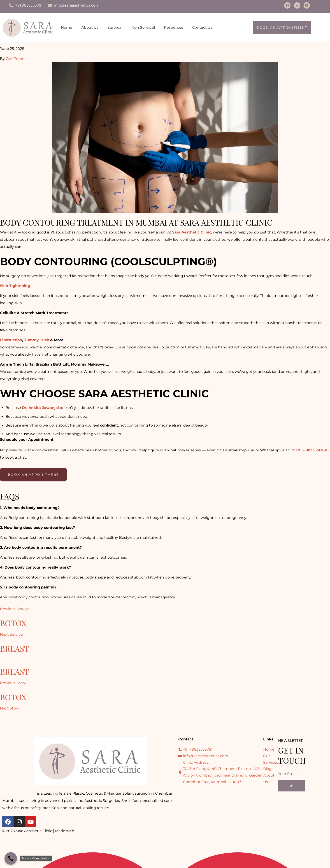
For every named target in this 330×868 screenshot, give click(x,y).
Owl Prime (15, 59)
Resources (173, 27)
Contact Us (202, 27)
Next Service (11, 634)
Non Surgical (143, 27)
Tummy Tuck (37, 340)
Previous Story (13, 683)
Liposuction (11, 340)
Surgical (115, 27)
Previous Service (15, 609)
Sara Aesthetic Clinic (192, 232)
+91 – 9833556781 (311, 450)
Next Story (10, 708)
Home (67, 27)
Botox (13, 623)
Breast (15, 648)
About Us (90, 27)
